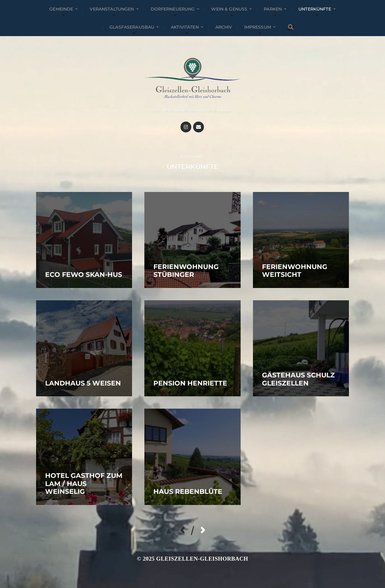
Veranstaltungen (112, 9)
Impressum (258, 27)
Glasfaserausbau (132, 27)
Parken (273, 9)
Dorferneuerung (173, 9)
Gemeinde (61, 9)
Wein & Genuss (229, 9)
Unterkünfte (315, 9)
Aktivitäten (185, 27)
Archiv (224, 27)
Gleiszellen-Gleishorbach (202, 559)
